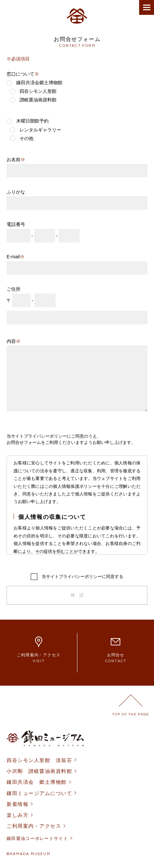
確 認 (77, 595)
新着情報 (18, 804)
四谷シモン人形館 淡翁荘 (39, 760)
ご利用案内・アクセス (34, 826)
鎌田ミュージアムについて (39, 793)
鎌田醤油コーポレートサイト (37, 838)
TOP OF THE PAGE (131, 714)
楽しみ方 (18, 815)
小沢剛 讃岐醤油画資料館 (39, 771)
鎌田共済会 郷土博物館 (37, 782)
